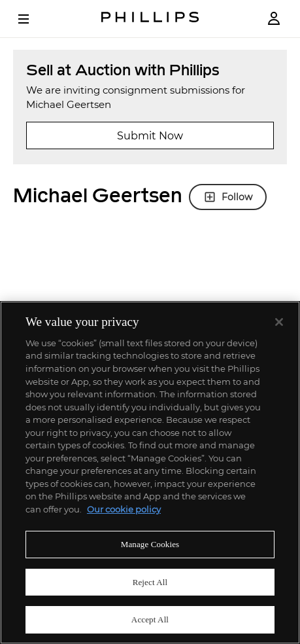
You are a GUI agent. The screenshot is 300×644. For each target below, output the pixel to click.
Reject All (150, 582)
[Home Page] (150, 19)
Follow (228, 197)
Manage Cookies (150, 544)
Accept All (150, 619)
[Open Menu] (33, 19)
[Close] (279, 322)
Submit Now (150, 136)
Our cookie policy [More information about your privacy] (124, 509)
